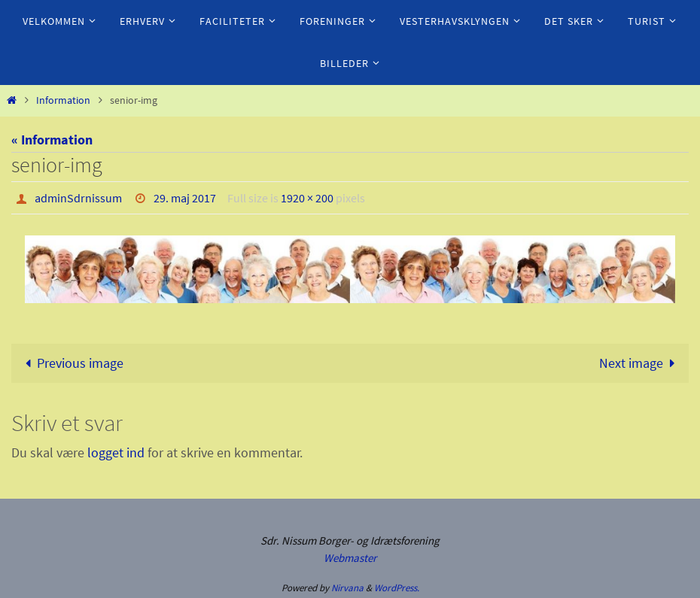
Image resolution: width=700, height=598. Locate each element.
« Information (52, 140)
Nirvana (347, 588)
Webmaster (350, 558)
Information (63, 100)
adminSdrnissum (78, 198)
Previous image (71, 363)
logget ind (116, 452)
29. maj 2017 (185, 198)
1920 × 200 (307, 198)
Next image (641, 363)
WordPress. (397, 588)
